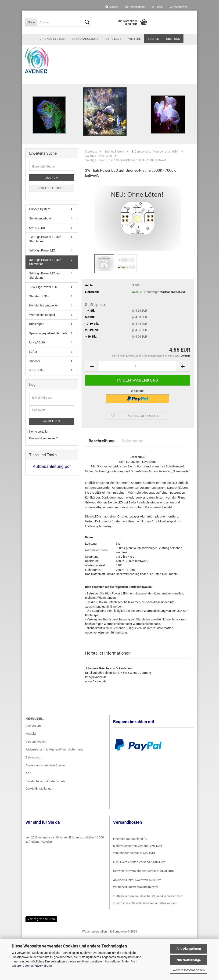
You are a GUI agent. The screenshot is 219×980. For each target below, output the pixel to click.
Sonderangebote (85, 39)
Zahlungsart (33, 773)
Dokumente (133, 456)
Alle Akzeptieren (189, 949)
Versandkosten (36, 757)
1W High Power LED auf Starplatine (45, 255)
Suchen (153, 39)
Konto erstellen (39, 447)
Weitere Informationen (189, 970)
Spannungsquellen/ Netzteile (48, 349)
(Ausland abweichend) (173, 308)
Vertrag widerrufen (41, 935)
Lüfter (33, 367)
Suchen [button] (112, 7)
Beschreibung (102, 456)
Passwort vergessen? (43, 454)
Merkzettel (178, 7)
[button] (135, 7)
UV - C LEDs (113, 39)
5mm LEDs (36, 386)
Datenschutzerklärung (37, 966)
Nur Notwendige (189, 960)
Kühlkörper (36, 340)
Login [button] (157, 7)
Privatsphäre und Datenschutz (45, 797)
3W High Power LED (42, 266)
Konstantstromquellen (44, 321)
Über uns (173, 39)
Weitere (135, 39)
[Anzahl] (138, 382)
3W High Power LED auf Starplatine (45, 277)
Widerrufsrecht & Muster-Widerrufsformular (54, 765)
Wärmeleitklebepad (42, 330)
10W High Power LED (43, 302)
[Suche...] (31, 22)
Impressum (33, 741)
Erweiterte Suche (52, 204)
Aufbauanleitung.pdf (52, 482)
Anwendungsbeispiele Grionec (46, 781)
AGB (28, 789)
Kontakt (31, 749)
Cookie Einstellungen (39, 804)
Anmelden (52, 437)
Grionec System (52, 39)
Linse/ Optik (37, 358)
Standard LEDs (39, 312)
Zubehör (35, 377)
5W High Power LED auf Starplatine (45, 291)
